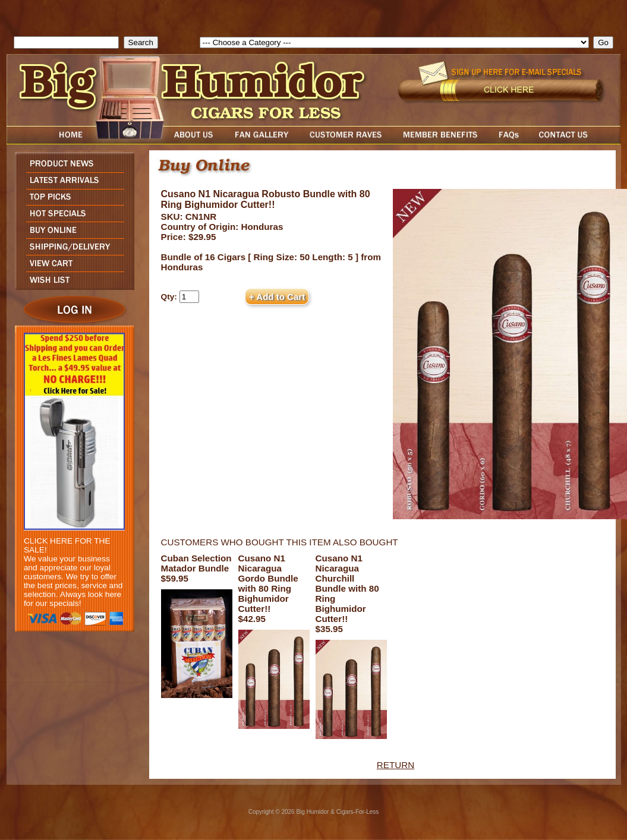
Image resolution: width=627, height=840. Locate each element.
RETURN (396, 765)
